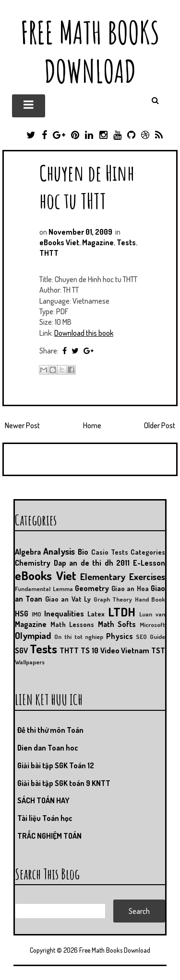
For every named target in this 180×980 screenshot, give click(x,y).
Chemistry (33, 563)
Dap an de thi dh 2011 (92, 563)
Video (110, 650)
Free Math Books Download (90, 52)
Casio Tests (110, 552)
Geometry (92, 588)
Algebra (28, 552)
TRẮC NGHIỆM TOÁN (49, 836)
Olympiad (33, 635)
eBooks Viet (59, 242)
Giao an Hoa (130, 588)
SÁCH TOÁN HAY (43, 800)
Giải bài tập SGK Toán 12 (56, 765)
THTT (49, 253)
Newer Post (22, 425)
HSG (22, 614)
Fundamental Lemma (44, 589)
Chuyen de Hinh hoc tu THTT (87, 187)
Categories (148, 552)
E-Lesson (149, 563)
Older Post (160, 425)
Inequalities (64, 614)
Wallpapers (30, 662)
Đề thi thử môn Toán (50, 730)
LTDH (122, 612)
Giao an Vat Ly (68, 599)
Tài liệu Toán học (45, 818)
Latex (96, 614)
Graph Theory (113, 599)
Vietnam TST (143, 650)
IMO (36, 614)
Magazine (98, 242)
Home (92, 425)
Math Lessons (72, 624)
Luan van (152, 614)
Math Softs (117, 624)
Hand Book (150, 599)
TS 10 (90, 650)
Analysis (59, 551)
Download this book (84, 333)
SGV (21, 650)
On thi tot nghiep (79, 637)
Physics (120, 636)
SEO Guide (150, 637)
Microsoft (152, 625)
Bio (83, 552)
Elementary (103, 576)
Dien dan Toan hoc (48, 748)
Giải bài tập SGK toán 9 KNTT (64, 783)
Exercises (147, 576)
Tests (126, 242)
